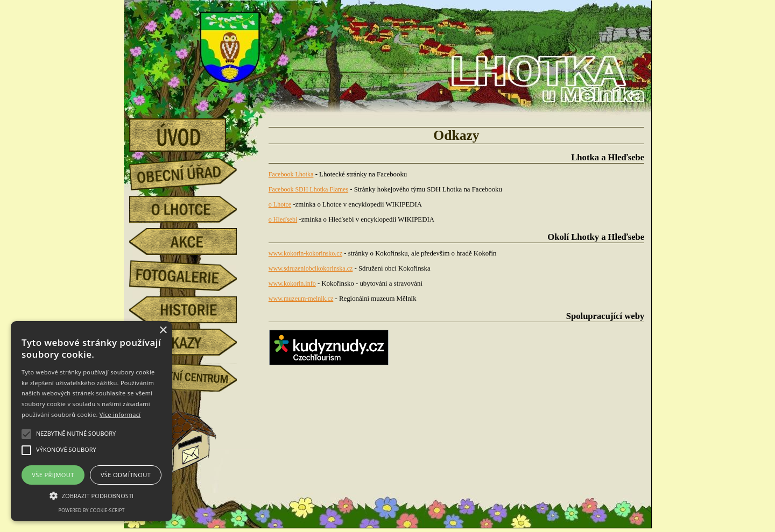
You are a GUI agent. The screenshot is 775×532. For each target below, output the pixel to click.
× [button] (163, 331)
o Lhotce (191, 209)
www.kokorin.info (292, 283)
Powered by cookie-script (92, 510)
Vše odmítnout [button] (126, 475)
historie (191, 310)
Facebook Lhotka (291, 174)
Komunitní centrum (191, 374)
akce (191, 242)
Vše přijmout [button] (53, 475)
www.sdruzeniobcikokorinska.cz (311, 268)
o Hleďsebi (283, 219)
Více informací (120, 414)
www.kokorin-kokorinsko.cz (305, 253)
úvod (191, 132)
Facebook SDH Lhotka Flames (308, 189)
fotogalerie (191, 274)
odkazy (191, 342)
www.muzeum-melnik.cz (301, 299)
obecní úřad (191, 171)
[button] (91, 495)
